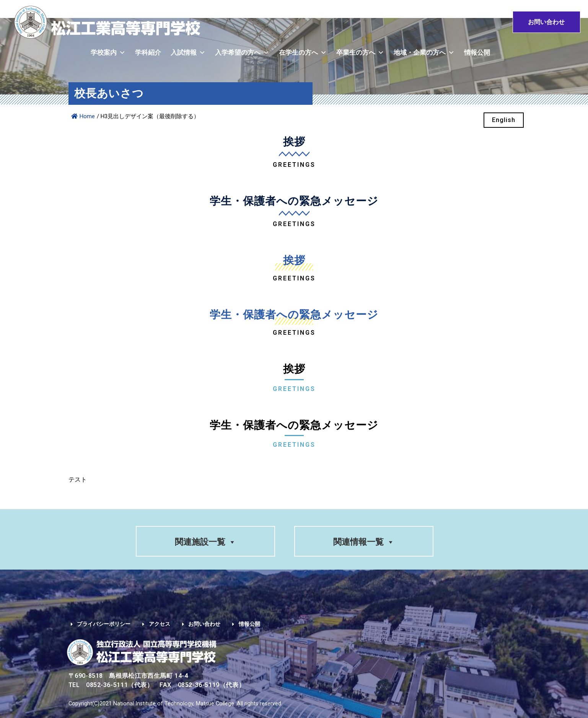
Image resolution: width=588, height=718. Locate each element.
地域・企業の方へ (424, 53)
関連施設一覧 (205, 542)
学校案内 (108, 53)
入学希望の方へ (242, 53)
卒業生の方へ (360, 53)
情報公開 (477, 53)
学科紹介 (148, 53)
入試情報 (188, 53)
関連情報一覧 (364, 542)
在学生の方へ (303, 53)
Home (83, 116)
